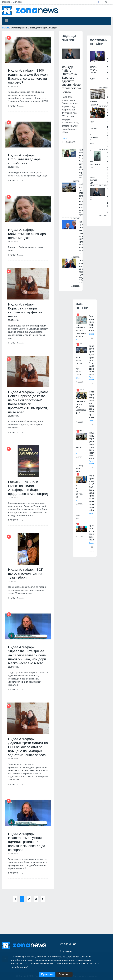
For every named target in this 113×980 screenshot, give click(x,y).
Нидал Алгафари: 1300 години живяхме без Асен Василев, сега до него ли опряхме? (27, 77)
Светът (65, 139)
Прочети (16, 107)
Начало (6, 28)
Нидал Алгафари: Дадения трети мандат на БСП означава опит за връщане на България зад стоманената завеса (27, 761)
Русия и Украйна (92, 378)
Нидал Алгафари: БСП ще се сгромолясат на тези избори (27, 583)
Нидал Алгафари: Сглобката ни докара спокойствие (25, 160)
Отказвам (64, 974)
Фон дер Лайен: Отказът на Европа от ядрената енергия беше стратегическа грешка (71, 79)
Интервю (93, 513)
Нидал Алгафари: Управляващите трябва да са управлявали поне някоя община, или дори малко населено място (28, 666)
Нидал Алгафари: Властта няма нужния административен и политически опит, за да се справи (28, 859)
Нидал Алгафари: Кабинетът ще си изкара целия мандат (28, 236)
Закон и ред (82, 177)
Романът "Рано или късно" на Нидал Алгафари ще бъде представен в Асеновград (24, 495)
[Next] (45, 917)
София (92, 334)
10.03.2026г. (70, 142)
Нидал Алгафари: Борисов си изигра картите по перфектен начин (26, 313)
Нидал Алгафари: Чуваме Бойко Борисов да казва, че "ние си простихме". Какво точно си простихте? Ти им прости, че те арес (28, 406)
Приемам (47, 974)
